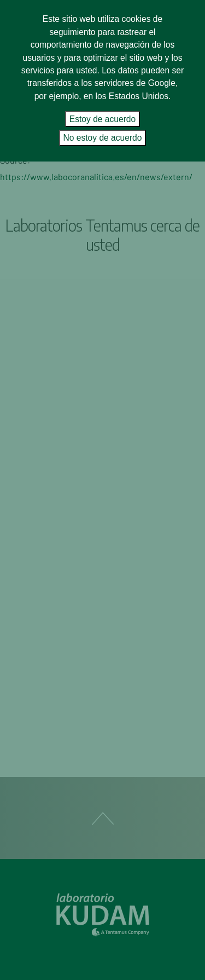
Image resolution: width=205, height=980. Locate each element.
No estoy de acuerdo (103, 138)
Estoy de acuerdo (102, 119)
